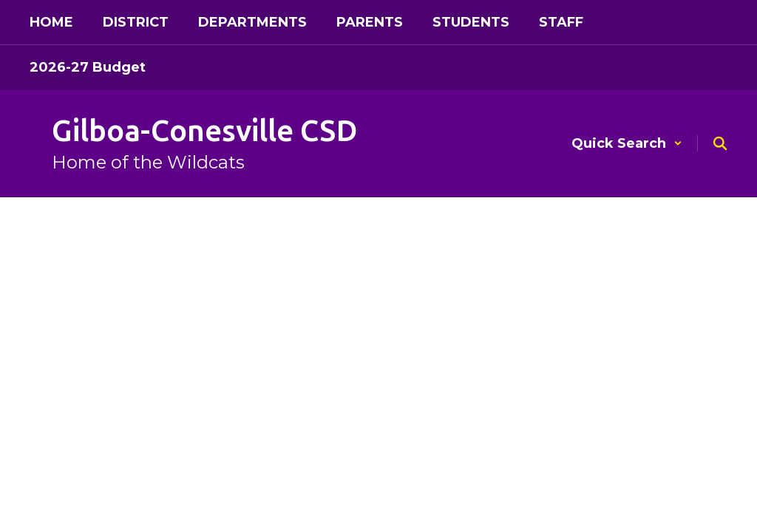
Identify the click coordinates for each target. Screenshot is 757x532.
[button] (627, 143)
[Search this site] (720, 143)
